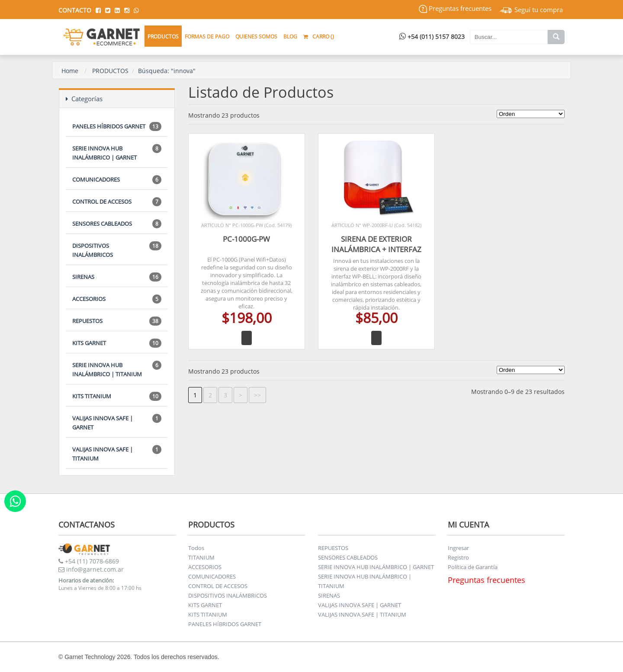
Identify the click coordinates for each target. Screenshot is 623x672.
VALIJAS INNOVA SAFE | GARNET (117, 422)
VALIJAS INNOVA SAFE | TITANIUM (117, 454)
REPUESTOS (117, 321)
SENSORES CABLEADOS (117, 224)
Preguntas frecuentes (455, 8)
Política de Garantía (473, 567)
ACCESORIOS (117, 299)
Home (70, 71)
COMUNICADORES (117, 180)
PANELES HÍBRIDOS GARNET (117, 126)
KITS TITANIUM (117, 396)
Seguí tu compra (531, 10)
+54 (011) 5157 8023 (432, 37)
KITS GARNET (117, 343)
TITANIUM (201, 557)
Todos (196, 548)
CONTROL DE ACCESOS (117, 202)
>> (257, 395)
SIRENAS (117, 277)
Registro (458, 557)
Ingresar (458, 548)
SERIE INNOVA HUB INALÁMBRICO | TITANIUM (117, 369)
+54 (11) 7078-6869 (89, 561)
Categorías (84, 99)
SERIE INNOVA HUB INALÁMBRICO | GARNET (117, 153)
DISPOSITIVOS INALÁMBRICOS (117, 250)
